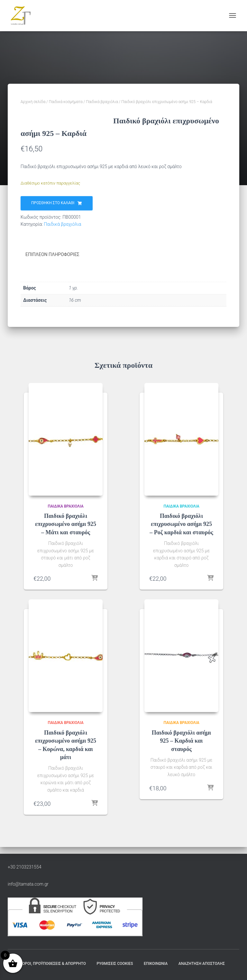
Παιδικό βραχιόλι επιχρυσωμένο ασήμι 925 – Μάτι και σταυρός (66, 531)
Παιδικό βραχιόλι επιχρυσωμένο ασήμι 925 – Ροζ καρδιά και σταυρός (181, 531)
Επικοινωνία (156, 964)
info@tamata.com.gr (28, 884)
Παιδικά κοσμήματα (66, 102)
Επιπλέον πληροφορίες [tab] (52, 262)
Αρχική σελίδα (33, 102)
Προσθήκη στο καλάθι (53, 210)
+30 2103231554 (25, 867)
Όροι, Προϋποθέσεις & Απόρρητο (54, 964)
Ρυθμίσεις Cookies (115, 964)
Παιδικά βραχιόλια (102, 102)
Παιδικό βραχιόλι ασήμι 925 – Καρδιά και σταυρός (181, 748)
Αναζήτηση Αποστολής (202, 964)
